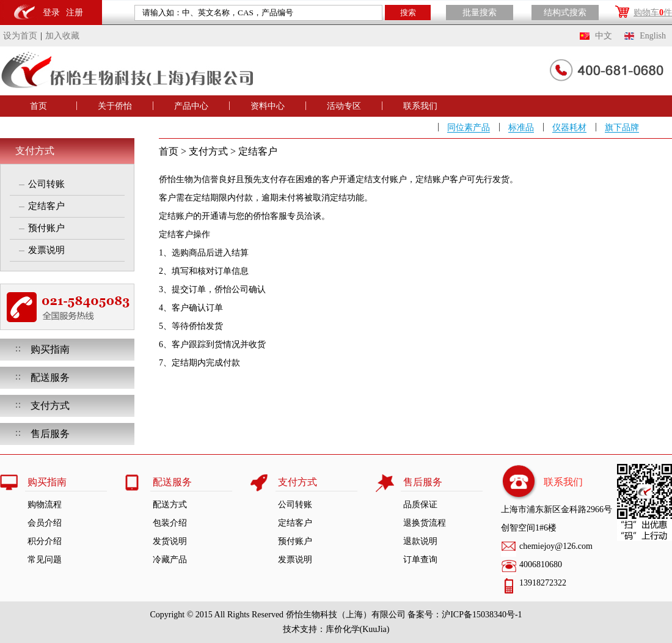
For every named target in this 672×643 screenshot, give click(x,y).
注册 (75, 13)
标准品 (521, 127)
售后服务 (50, 434)
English (653, 36)
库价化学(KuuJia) (358, 629)
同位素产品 (469, 127)
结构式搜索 (565, 13)
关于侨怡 (115, 106)
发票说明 (46, 250)
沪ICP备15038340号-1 (482, 615)
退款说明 (420, 541)
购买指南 (50, 349)
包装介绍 (170, 523)
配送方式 (170, 505)
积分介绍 (45, 541)
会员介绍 (45, 523)
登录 (51, 13)
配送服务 (50, 377)
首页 (38, 106)
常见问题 (45, 560)
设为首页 (20, 36)
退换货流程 (425, 523)
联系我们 (420, 106)
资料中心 (268, 106)
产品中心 (191, 106)
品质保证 (420, 505)
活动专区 (344, 106)
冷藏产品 (170, 560)
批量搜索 (480, 13)
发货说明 (170, 541)
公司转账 (46, 184)
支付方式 (35, 151)
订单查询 (420, 560)
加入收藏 (62, 36)
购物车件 (653, 13)
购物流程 (45, 505)
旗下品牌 (622, 127)
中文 (604, 36)
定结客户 (46, 206)
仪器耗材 (569, 127)
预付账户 (46, 228)
